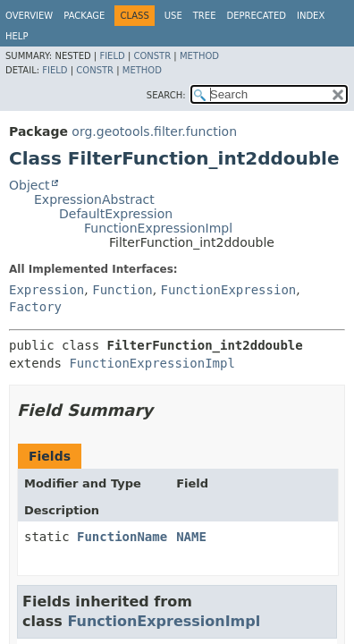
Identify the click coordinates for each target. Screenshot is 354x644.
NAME (191, 537)
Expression (46, 290)
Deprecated (256, 16)
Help (17, 36)
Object (29, 185)
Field (112, 56)
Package (84, 16)
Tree (205, 16)
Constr (152, 56)
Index (311, 16)
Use (173, 16)
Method (199, 56)
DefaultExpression (116, 214)
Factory (35, 307)
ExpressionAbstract (94, 199)
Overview (29, 16)
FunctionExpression (229, 290)
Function (122, 290)
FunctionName (122, 537)
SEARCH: (166, 95)
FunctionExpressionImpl (158, 228)
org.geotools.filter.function (154, 131)
